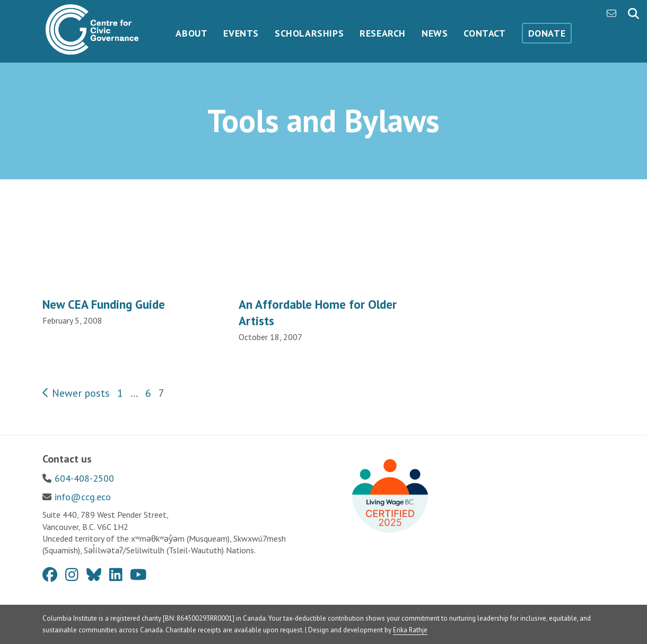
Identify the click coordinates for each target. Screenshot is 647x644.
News (435, 33)
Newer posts (76, 393)
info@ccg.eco (83, 497)
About (191, 33)
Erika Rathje (410, 630)
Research (383, 33)
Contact (484, 33)
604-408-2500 (84, 478)
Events (241, 33)
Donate (547, 33)
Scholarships (309, 33)
